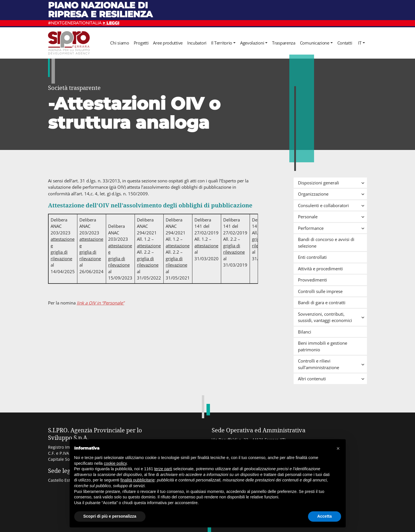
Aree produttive (168, 43)
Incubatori (197, 43)
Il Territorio (222, 43)
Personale (332, 217)
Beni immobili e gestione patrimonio (323, 346)
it (360, 43)
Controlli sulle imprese (320, 291)
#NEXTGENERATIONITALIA (84, 23)
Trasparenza (284, 43)
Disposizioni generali (332, 183)
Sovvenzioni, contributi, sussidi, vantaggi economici (332, 317)
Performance (332, 228)
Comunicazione (315, 43)
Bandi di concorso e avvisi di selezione (326, 243)
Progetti (141, 43)
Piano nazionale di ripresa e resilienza (100, 10)
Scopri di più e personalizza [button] (110, 516)
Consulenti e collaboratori (332, 205)
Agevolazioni (252, 43)
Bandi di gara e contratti (322, 302)
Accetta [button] (325, 516)
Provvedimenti (312, 280)
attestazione (149, 246)
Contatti (345, 43)
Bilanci (305, 332)
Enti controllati (312, 257)
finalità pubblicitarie (138, 480)
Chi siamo (119, 43)
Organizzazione (332, 194)
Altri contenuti (332, 379)
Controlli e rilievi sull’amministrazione (332, 364)
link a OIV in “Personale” (101, 303)
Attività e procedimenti (320, 269)
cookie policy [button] (115, 463)
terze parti (163, 469)
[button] (338, 448)
